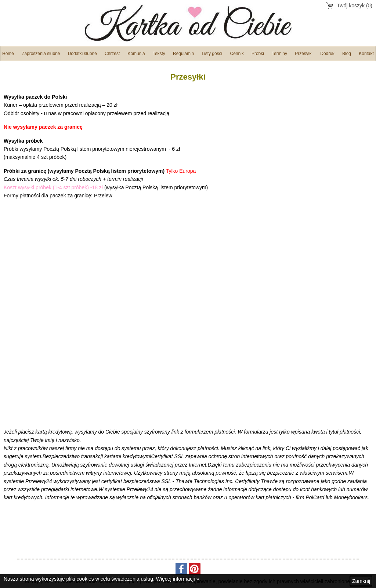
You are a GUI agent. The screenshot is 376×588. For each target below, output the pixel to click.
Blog (347, 54)
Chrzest (112, 54)
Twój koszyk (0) (355, 6)
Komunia (136, 54)
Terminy (279, 54)
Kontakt (366, 54)
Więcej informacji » (178, 579)
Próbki (258, 54)
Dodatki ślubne (82, 54)
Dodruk (327, 54)
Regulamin (183, 54)
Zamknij (361, 581)
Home (8, 54)
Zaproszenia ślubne (41, 54)
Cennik (237, 54)
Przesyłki (304, 54)
